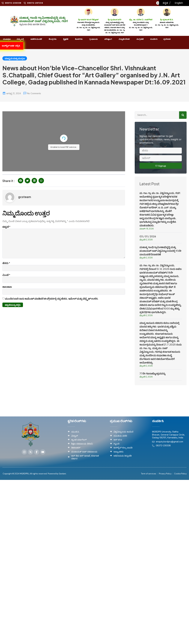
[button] (21, 181)
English (179, 3)
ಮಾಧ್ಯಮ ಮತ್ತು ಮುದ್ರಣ (15, 58)
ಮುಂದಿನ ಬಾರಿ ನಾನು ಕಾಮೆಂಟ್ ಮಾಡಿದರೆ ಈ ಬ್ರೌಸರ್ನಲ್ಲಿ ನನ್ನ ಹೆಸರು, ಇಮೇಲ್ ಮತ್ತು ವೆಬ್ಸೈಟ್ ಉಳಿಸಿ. (52, 299)
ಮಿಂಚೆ (6, 275)
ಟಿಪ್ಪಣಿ (6, 227)
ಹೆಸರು (6, 263)
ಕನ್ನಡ (165, 3)
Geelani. (62, 474)
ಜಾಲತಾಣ (7, 287)
